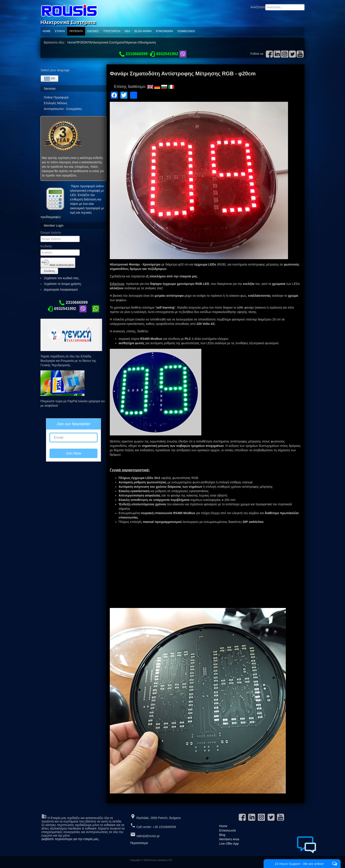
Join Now (73, 453)
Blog (222, 835)
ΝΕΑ (128, 31)
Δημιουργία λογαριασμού (63, 289)
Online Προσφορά (56, 97)
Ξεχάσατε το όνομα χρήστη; (63, 284)
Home (47, 31)
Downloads (186, 31)
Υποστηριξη (112, 31)
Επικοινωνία (165, 31)
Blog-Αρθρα (143, 31)
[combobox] (285, 7)
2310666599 (73, 302)
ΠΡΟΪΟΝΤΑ (76, 31)
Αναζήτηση (258, 7)
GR (50, 79)
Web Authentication (58, 263)
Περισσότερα (139, 843)
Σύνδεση (49, 271)
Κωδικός (46, 246)
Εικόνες (93, 31)
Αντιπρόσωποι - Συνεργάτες (63, 109)
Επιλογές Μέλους (56, 103)
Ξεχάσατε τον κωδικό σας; (61, 278)
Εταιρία (60, 31)
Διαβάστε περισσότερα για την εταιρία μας (70, 839)
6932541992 (62, 309)
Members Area (229, 839)
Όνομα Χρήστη (51, 233)
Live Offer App (229, 844)
